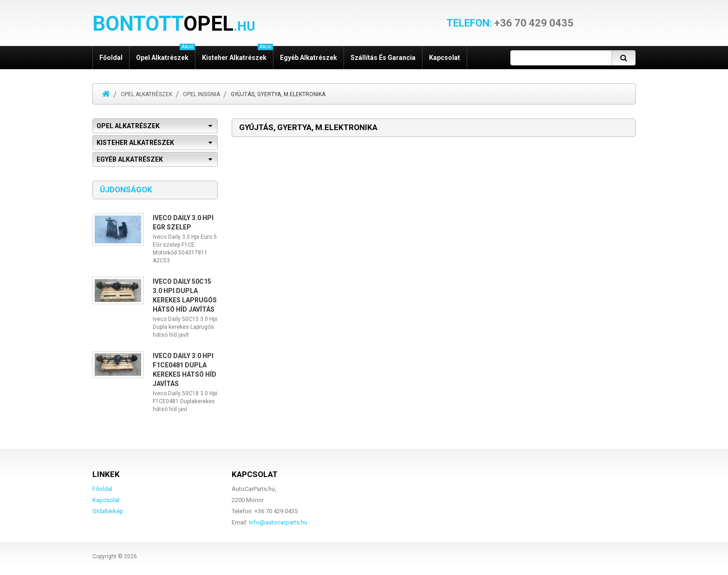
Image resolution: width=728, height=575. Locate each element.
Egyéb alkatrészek (309, 58)
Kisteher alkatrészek (237, 54)
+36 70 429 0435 (510, 23)
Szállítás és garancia (383, 58)
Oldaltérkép (108, 511)
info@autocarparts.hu (278, 522)
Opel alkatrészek (166, 54)
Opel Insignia (201, 94)
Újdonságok (126, 189)
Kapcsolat (445, 58)
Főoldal (111, 58)
